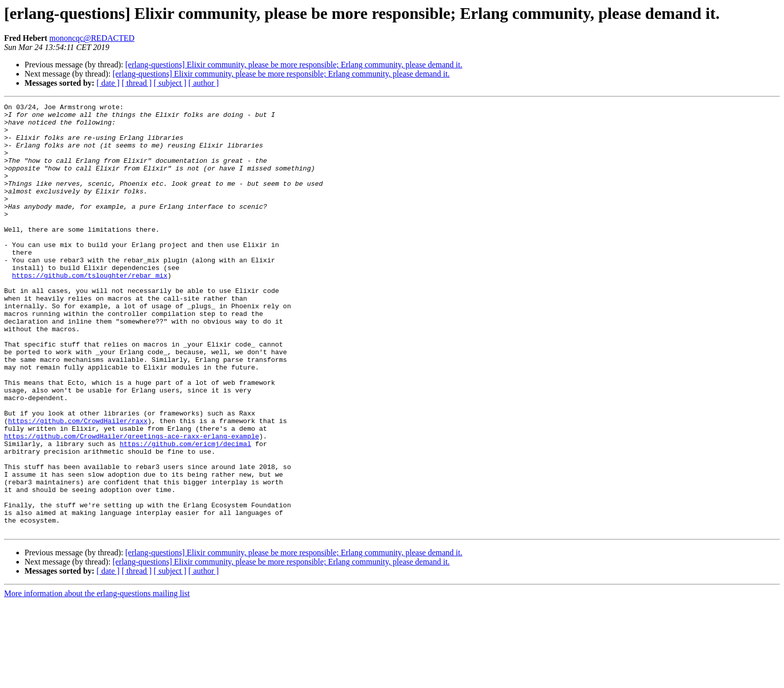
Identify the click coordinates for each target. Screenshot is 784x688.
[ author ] (204, 83)
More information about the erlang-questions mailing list (97, 679)
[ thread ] (137, 83)
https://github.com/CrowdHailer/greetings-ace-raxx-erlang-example (132, 503)
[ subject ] (170, 83)
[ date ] (108, 83)
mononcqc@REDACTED (92, 38)
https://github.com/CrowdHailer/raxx (78, 485)
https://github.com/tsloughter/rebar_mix (90, 310)
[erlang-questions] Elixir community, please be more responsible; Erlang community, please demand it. (294, 65)
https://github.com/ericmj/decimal (185, 512)
